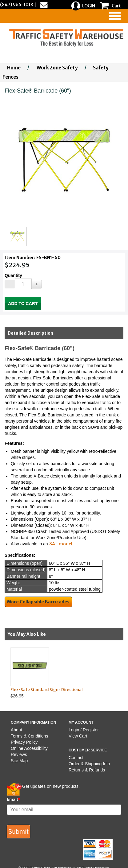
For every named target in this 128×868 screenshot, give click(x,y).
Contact (76, 758)
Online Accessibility (29, 748)
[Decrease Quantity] (10, 284)
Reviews (19, 754)
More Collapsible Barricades (38, 602)
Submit (18, 831)
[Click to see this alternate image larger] (17, 237)
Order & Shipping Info (89, 764)
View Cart (78, 736)
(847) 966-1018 (17, 5)
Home (14, 68)
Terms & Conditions (29, 736)
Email (14, 799)
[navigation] (115, 16)
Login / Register (84, 730)
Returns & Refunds (87, 770)
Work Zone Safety (57, 68)
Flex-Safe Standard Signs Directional (47, 690)
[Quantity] (23, 284)
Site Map (19, 761)
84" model (61, 544)
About (16, 730)
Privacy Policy (24, 742)
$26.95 (59, 673)
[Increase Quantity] (37, 284)
